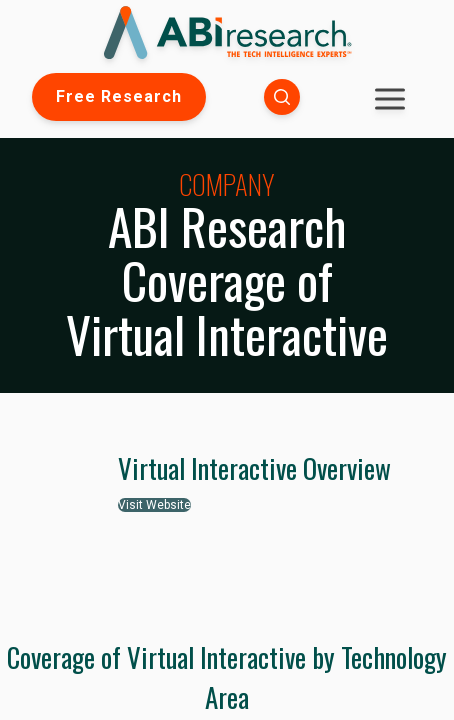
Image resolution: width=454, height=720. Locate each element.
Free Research (119, 96)
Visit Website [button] (154, 505)
